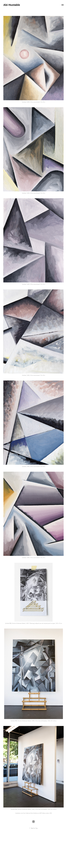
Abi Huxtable (12, 5)
